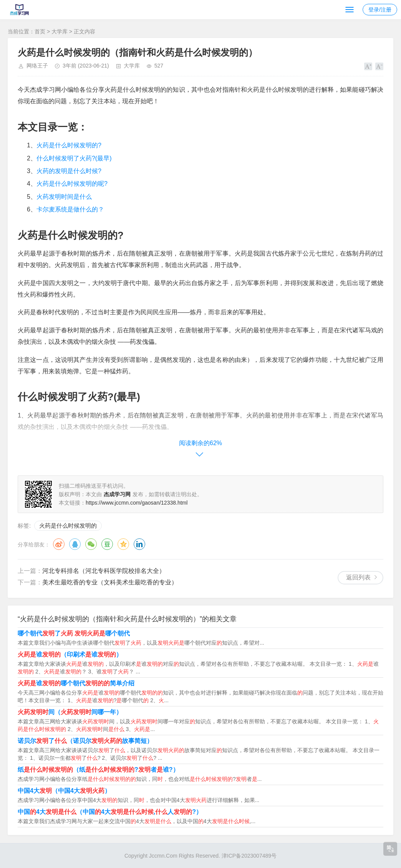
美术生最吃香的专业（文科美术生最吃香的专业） (110, 582)
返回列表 (358, 577)
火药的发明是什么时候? (69, 171)
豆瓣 (107, 544)
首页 (40, 31)
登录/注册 (380, 10)
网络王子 (37, 66)
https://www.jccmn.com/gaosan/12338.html (137, 503)
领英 (139, 544)
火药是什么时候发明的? (69, 145)
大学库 (60, 31)
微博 (59, 544)
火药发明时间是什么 (64, 197)
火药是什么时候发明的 (68, 526)
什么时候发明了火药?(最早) (74, 158)
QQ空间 (123, 544)
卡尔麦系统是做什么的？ (70, 209)
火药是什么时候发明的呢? (72, 184)
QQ (75, 544)
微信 (91, 544)
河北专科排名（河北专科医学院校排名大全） (104, 571)
